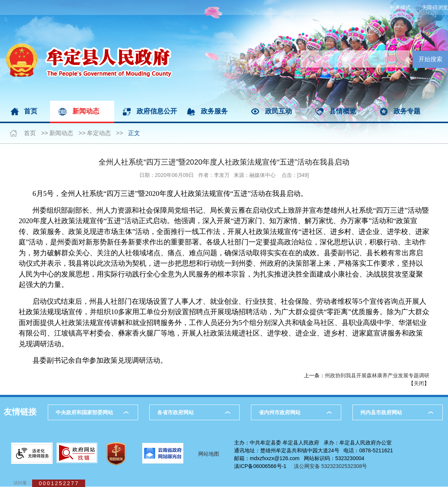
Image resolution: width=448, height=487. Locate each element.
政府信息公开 (157, 111)
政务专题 (407, 111)
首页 (31, 111)
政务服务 (214, 111)
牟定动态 (99, 133)
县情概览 (343, 111)
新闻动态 (86, 111)
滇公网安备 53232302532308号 (333, 466)
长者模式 (400, 7)
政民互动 (279, 111)
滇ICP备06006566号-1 (260, 466)
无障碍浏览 (435, 7)
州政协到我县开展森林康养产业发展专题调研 (377, 375)
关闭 (419, 383)
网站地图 (209, 454)
